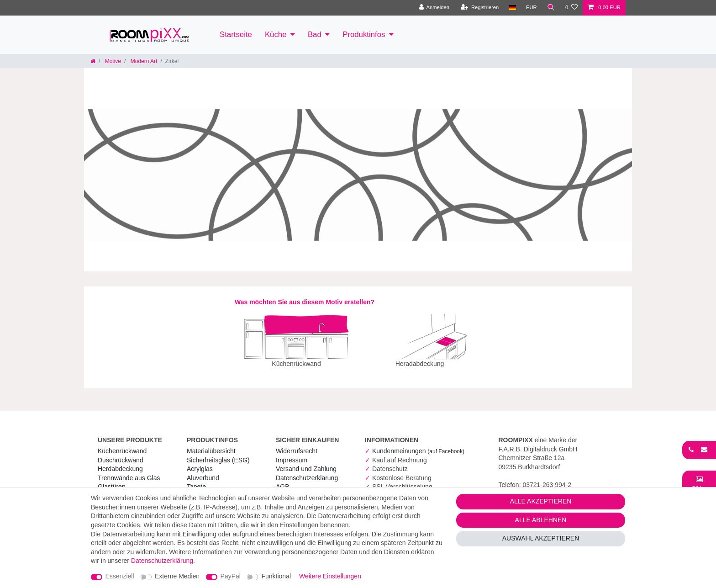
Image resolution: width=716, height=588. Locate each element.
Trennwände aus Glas (129, 471)
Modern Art (143, 61)
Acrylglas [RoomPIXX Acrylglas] (200, 462)
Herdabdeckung (120, 462)
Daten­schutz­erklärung (307, 471)
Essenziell (120, 576)
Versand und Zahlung (306, 462)
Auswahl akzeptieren (541, 538)
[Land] (512, 8)
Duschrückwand (121, 454)
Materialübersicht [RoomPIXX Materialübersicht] (211, 445)
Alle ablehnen (541, 520)
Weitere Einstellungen (330, 576)
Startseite (236, 34)
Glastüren (112, 480)
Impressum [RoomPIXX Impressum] (292, 454)
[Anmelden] (434, 8)
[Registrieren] (480, 8)
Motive (112, 61)
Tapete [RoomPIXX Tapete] (196, 480)
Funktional (276, 576)
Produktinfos (364, 34)
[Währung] (532, 8)
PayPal (231, 576)
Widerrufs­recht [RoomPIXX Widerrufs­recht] (297, 445)
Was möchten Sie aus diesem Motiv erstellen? (305, 302)
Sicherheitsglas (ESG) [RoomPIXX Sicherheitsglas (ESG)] (218, 454)
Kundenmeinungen (418, 445)
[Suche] (551, 8)
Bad (315, 34)
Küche (276, 34)
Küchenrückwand (122, 445)
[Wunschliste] (571, 8)
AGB (283, 480)
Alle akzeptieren (541, 501)
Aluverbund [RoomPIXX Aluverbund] (203, 471)
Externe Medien (177, 576)
